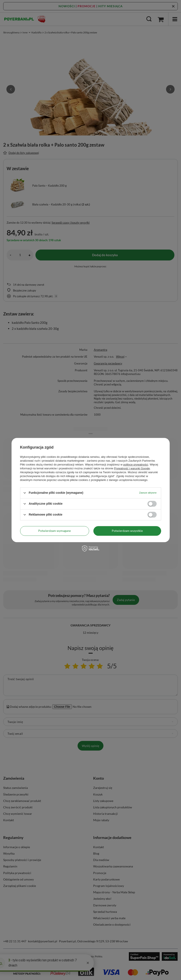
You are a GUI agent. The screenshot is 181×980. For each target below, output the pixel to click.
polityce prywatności (136, 465)
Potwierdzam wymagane (54, 531)
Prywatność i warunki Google (132, 468)
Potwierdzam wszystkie (127, 531)
